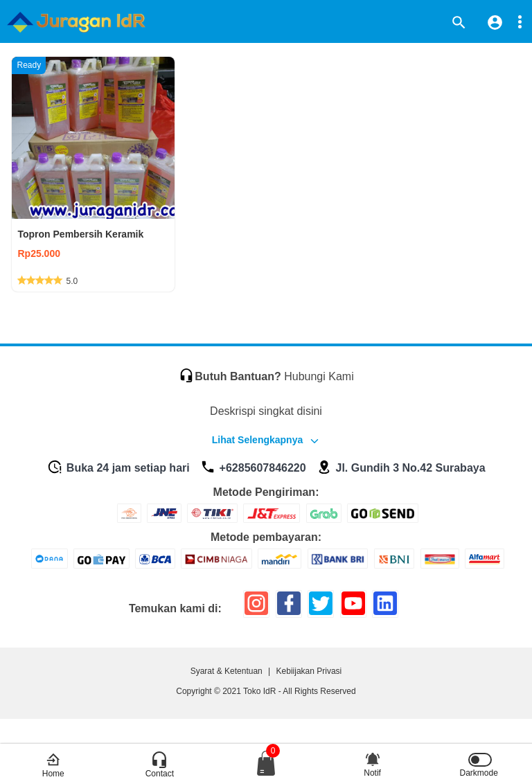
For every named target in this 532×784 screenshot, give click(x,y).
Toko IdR (259, 691)
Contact (160, 765)
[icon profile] (495, 22)
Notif (372, 762)
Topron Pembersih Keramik (80, 234)
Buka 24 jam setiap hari (118, 468)
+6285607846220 (253, 468)
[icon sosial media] (256, 608)
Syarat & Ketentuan (227, 671)
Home (53, 765)
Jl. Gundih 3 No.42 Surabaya (401, 468)
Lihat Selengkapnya (257, 440)
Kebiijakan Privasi (309, 671)
